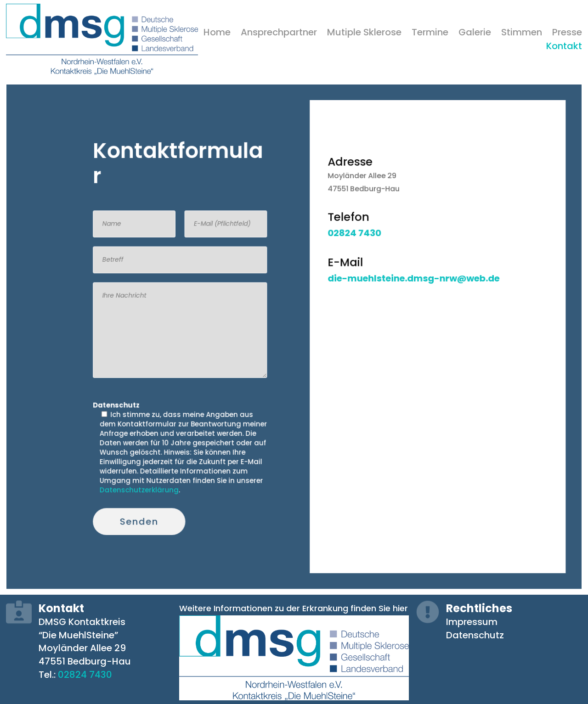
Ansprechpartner (279, 34)
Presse (567, 34)
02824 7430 (85, 674)
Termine (430, 34)
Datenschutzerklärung (156, 473)
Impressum (472, 621)
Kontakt (564, 48)
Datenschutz (475, 634)
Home (217, 34)
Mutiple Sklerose (364, 34)
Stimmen (522, 34)
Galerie (475, 34)
